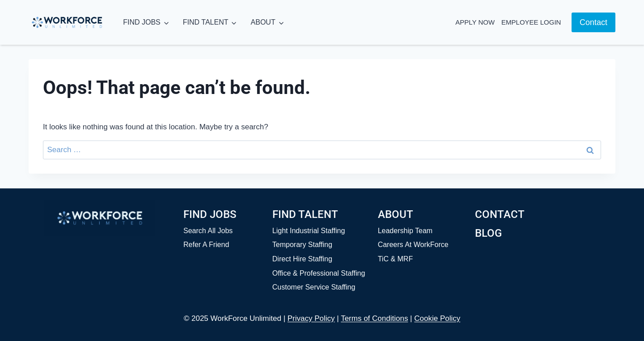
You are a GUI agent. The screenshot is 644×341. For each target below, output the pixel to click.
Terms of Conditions (374, 318)
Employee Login (531, 22)
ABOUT (263, 22)
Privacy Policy (311, 318)
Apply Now (475, 22)
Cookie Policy (437, 318)
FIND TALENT (206, 22)
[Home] (100, 218)
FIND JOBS (142, 22)
